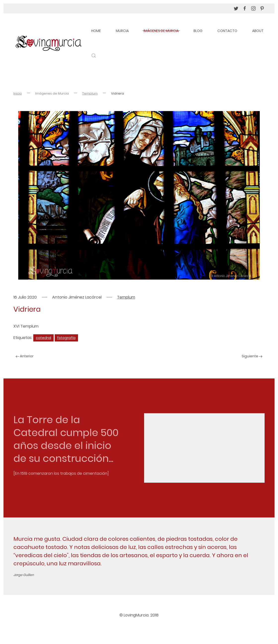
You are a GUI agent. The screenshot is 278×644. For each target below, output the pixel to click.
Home (96, 31)
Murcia (122, 31)
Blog (198, 31)
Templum (90, 93)
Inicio (18, 93)
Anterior (25, 356)
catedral (43, 338)
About (258, 31)
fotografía (66, 338)
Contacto (227, 31)
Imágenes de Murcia (161, 31)
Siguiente (252, 356)
